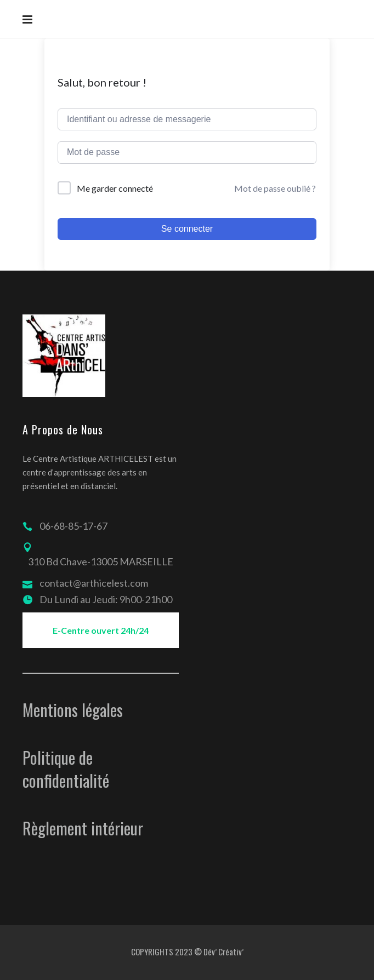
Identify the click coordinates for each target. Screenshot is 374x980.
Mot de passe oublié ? (275, 188)
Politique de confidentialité (66, 769)
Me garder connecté (115, 188)
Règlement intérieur (83, 828)
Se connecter (187, 229)
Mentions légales (73, 710)
